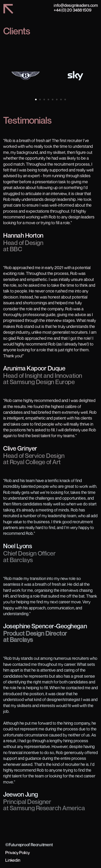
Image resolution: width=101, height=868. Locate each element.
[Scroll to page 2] (40, 100)
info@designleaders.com (76, 5)
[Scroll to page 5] (53, 100)
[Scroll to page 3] (44, 100)
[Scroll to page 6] (57, 100)
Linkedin (13, 860)
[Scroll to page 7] (61, 100)
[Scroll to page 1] (35, 100)
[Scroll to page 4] (48, 100)
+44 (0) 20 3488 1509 (72, 10)
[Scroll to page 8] (66, 100)
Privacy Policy (18, 853)
